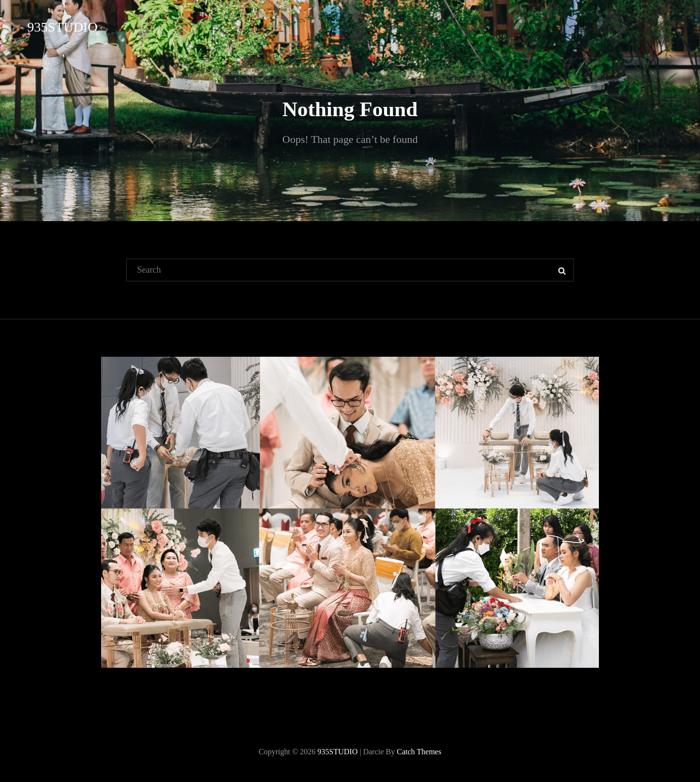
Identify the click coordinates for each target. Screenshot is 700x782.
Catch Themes (419, 752)
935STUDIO (62, 27)
